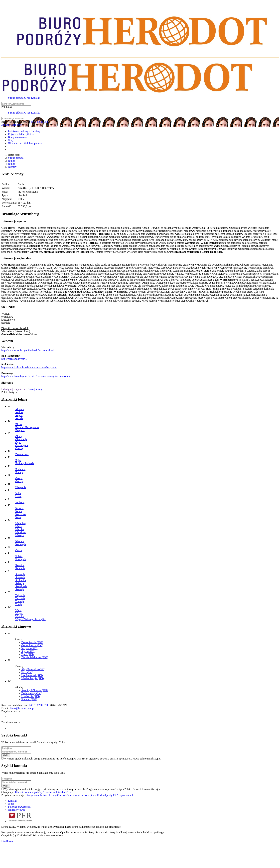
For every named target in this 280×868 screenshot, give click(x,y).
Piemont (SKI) (29, 699)
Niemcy (12, 167)
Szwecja (20, 589)
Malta (18, 526)
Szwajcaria (21, 586)
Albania (19, 409)
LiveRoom (7, 841)
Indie (18, 493)
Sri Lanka (21, 580)
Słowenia (20, 577)
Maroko (20, 529)
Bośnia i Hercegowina (27, 427)
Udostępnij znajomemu (14, 389)
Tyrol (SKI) (28, 654)
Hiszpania (21, 487)
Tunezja (20, 601)
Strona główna (16, 158)
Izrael (18, 496)
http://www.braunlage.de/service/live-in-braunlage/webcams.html (36, 376)
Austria (19, 418)
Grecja (19, 478)
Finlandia (20, 469)
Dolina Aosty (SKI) (32, 693)
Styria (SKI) (28, 651)
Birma (19, 424)
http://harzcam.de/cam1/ (14, 359)
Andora (19, 412)
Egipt (18, 460)
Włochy (20, 616)
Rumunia (20, 568)
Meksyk (20, 535)
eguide (12, 161)
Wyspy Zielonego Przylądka (30, 619)
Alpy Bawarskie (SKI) (33, 669)
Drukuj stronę (35, 389)
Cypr (18, 442)
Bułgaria (20, 430)
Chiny (19, 436)
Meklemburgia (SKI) (33, 678)
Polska (19, 556)
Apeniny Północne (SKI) (35, 690)
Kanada (19, 508)
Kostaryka (21, 514)
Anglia (19, 415)
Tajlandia (20, 595)
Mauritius (21, 532)
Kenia (19, 511)
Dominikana (22, 454)
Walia (18, 610)
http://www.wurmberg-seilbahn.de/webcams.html (28, 350)
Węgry (19, 613)
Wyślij (6, 755)
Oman (19, 550)
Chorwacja (21, 439)
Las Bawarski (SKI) (32, 675)
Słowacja (20, 574)
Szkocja (20, 583)
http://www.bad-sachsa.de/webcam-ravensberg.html (29, 367)
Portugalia (21, 559)
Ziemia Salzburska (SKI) (35, 657)
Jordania (20, 502)
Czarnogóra (22, 445)
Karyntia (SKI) (29, 648)
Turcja (19, 604)
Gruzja (19, 481)
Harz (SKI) (27, 672)
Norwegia (21, 544)
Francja (19, 472)
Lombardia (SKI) (31, 696)
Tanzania (20, 598)
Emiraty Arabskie (25, 463)
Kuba (18, 517)
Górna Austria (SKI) (32, 645)
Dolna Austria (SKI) (32, 642)
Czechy (19, 448)
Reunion (20, 565)
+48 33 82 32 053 (38, 122)
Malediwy (21, 523)
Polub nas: (7, 107)
